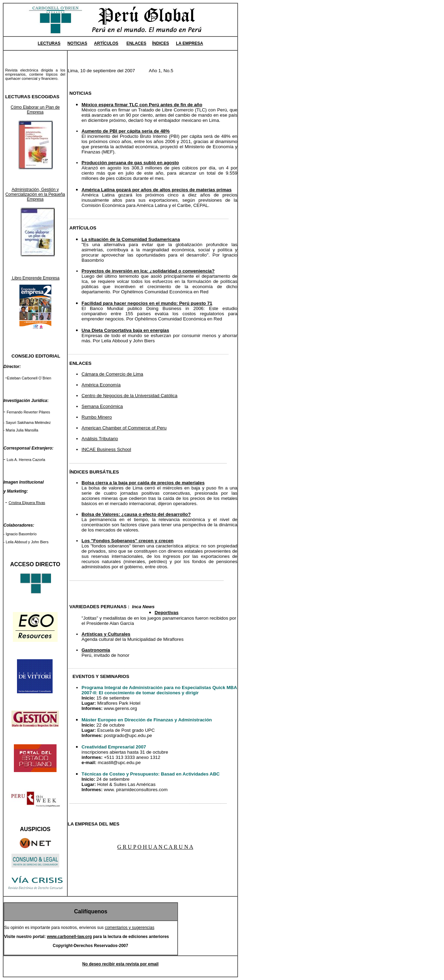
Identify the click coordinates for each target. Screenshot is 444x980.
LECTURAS (49, 43)
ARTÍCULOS (106, 43)
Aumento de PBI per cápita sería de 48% (126, 131)
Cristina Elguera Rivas (27, 503)
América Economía (101, 385)
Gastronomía (96, 650)
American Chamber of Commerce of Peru (124, 428)
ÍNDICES (160, 43)
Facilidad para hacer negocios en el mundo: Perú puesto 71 (147, 303)
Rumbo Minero (97, 417)
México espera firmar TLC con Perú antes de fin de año (142, 105)
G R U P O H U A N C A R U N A (155, 847)
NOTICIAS (77, 43)
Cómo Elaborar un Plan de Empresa (35, 110)
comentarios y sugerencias (130, 928)
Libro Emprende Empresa (35, 278)
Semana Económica (102, 406)
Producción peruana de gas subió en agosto (130, 163)
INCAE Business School (106, 449)
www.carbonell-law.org (69, 937)
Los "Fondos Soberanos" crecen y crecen (127, 541)
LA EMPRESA (189, 43)
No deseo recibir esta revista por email (120, 964)
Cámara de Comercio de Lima (112, 374)
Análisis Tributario (100, 439)
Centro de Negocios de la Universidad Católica (129, 396)
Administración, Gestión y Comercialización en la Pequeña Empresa (35, 194)
